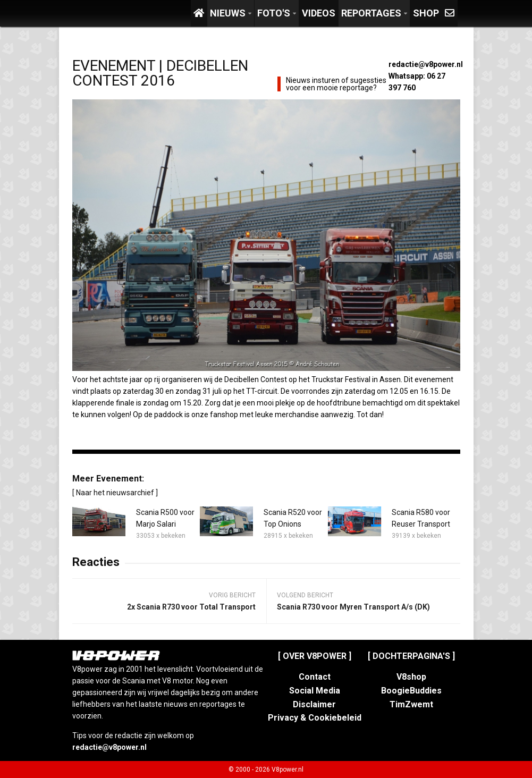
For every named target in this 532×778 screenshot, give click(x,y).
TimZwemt (411, 704)
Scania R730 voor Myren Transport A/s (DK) (353, 607)
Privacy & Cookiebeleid (315, 718)
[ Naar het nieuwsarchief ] (115, 493)
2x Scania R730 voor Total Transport (191, 607)
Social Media (315, 691)
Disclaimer (314, 704)
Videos (319, 13)
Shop (426, 13)
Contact (315, 677)
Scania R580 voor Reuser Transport (421, 518)
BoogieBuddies (411, 691)
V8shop (411, 677)
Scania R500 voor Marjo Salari (165, 518)
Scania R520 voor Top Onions (293, 518)
